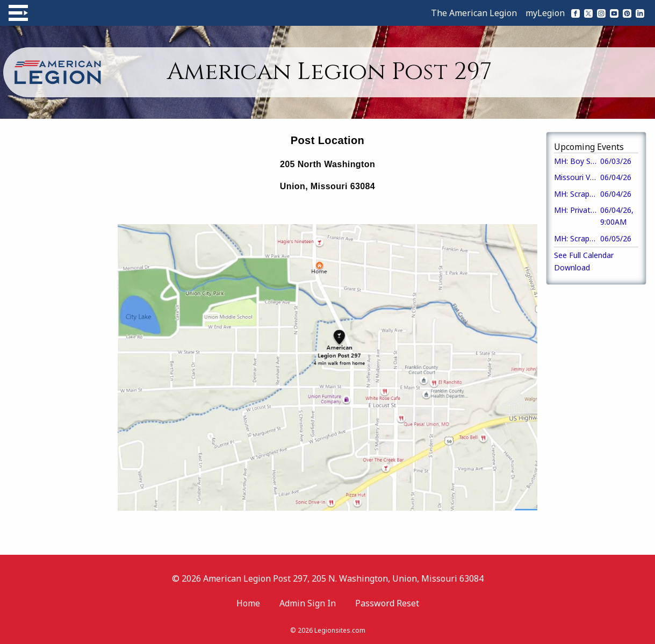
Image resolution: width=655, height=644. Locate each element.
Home (248, 603)
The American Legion (474, 13)
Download (572, 267)
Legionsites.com (340, 630)
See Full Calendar (584, 255)
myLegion (545, 13)
